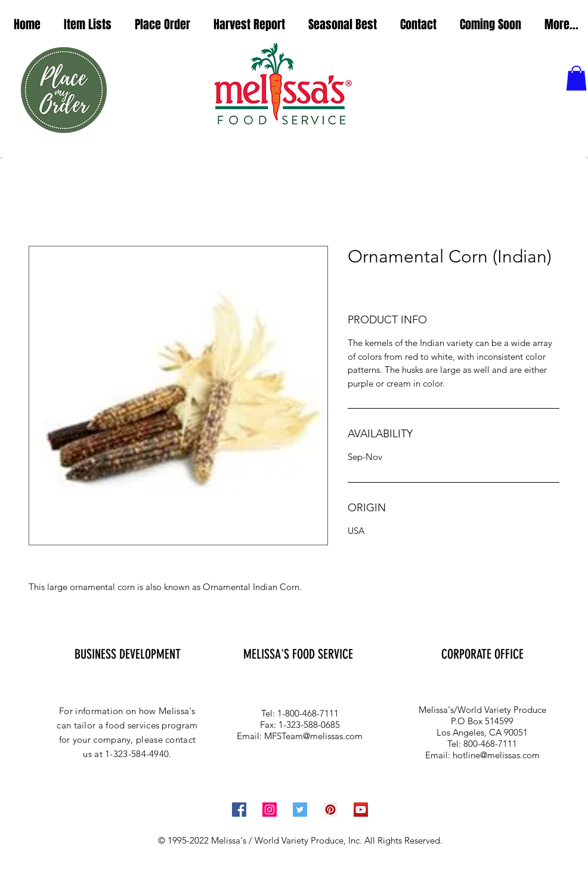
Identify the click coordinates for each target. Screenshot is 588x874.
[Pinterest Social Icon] (330, 810)
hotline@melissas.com (496, 755)
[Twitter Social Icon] (300, 810)
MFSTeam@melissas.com (313, 736)
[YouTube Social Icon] (361, 810)
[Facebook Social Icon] (239, 810)
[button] (87, 25)
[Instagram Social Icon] (270, 810)
